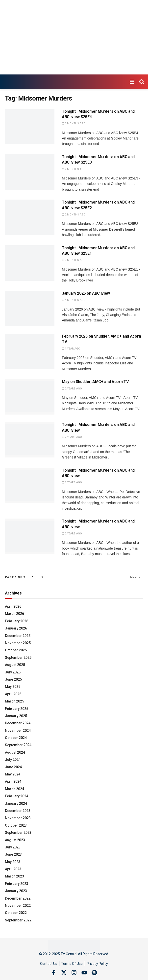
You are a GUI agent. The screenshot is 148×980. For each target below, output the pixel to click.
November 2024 (18, 731)
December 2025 (18, 636)
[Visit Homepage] (4, 82)
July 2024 (13, 760)
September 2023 (18, 833)
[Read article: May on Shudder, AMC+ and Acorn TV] (30, 397)
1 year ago (71, 349)
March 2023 (14, 876)
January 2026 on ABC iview (86, 293)
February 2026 (17, 621)
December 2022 (18, 898)
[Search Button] (142, 82)
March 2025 (14, 701)
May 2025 (13, 687)
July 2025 (13, 672)
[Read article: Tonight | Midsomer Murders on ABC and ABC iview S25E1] (30, 263)
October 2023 (16, 825)
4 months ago (74, 300)
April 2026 (13, 606)
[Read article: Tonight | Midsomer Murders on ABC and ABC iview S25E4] (30, 126)
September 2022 (18, 920)
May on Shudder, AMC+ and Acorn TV (95, 382)
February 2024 (17, 796)
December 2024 (18, 723)
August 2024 (15, 752)
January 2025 (16, 716)
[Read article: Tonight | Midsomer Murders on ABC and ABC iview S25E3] (30, 172)
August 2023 (15, 840)
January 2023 (16, 891)
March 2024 (14, 789)
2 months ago (74, 123)
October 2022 (16, 913)
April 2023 (13, 869)
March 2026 (14, 614)
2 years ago (72, 389)
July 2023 (13, 847)
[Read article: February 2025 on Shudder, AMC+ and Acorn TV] (30, 351)
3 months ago (74, 260)
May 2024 (13, 774)
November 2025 (18, 643)
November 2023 (18, 818)
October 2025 (16, 650)
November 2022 (18, 906)
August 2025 (15, 665)
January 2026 (16, 628)
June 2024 (13, 767)
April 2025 (13, 694)
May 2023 (13, 862)
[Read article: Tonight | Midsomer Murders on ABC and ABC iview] (30, 440)
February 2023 (17, 884)
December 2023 (18, 811)
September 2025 (18, 658)
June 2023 (13, 854)
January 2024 (16, 804)
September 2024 (18, 745)
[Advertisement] (74, 37)
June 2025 (13, 679)
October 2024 (16, 738)
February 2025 (17, 709)
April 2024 (13, 781)
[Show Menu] (132, 82)
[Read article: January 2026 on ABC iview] (30, 308)
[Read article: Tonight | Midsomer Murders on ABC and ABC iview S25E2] (30, 217)
